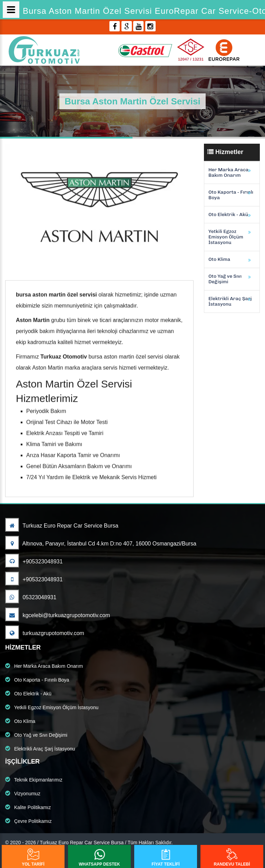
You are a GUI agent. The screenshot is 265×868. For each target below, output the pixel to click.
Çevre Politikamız (28, 821)
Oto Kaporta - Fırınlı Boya (231, 195)
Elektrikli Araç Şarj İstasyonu (230, 301)
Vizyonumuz (23, 793)
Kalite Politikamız (28, 807)
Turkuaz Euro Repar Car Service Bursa (62, 526)
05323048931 (31, 597)
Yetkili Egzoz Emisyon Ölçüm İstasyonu (226, 237)
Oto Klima (219, 259)
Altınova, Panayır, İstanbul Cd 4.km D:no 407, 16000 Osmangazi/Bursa (101, 544)
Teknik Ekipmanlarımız (34, 779)
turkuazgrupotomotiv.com (45, 633)
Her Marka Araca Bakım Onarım (228, 172)
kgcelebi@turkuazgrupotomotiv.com (58, 615)
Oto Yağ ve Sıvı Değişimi (225, 279)
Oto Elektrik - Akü (228, 215)
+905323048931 (34, 561)
